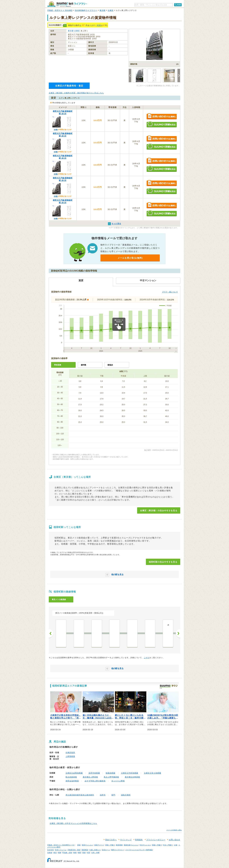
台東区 (111, 10)
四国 (84, 853)
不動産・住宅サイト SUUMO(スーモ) (61, 845)
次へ (178, 633)
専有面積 (58, 365)
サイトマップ (126, 840)
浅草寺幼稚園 (94, 773)
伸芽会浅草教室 (72, 781)
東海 (75, 853)
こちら (147, 658)
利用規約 (139, 840)
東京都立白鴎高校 (132, 777)
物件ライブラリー (118, 850)
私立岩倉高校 (71, 777)
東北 (55, 853)
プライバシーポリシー (156, 840)
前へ (51, 633)
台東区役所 (70, 753)
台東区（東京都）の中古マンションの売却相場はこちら (73, 823)
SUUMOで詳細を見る (162, 124)
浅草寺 (103, 795)
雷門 (113, 795)
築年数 (84, 365)
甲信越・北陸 (67, 853)
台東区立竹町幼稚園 (130, 773)
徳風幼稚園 (110, 773)
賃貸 (99, 25)
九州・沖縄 (95, 853)
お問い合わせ (175, 840)
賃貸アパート (99, 845)
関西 (79, 853)
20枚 (56, 129)
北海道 (50, 853)
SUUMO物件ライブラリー (86, 10)
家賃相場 (119, 845)
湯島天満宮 (126, 795)
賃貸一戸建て (110, 845)
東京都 (102, 10)
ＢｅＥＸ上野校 (118, 781)
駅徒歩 (110, 365)
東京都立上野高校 (90, 777)
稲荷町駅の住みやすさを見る (163, 562)
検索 (179, 5)
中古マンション (145, 845)
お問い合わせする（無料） (162, 117)
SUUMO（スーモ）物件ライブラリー (67, 4)
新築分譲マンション (131, 845)
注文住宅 (51, 850)
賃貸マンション (87, 845)
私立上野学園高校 (111, 777)
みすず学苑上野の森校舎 (95, 781)
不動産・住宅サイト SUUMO (60, 10)
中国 (88, 853)
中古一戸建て (168, 845)
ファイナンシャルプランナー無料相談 (139, 850)
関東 (60, 853)
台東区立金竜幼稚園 (74, 773)
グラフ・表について (170, 292)
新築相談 (85, 850)
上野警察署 (70, 757)
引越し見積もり (95, 850)
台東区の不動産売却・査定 (69, 86)
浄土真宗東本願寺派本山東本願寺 (80, 795)
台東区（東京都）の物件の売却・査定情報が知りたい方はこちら (76, 93)
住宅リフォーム (61, 850)
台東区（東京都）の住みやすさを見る (159, 511)
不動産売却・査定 (74, 850)
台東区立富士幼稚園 (153, 773)
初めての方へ (111, 840)
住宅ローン (106, 850)
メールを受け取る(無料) (130, 258)
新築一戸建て (157, 845)
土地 (176, 845)
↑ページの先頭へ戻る (174, 830)
